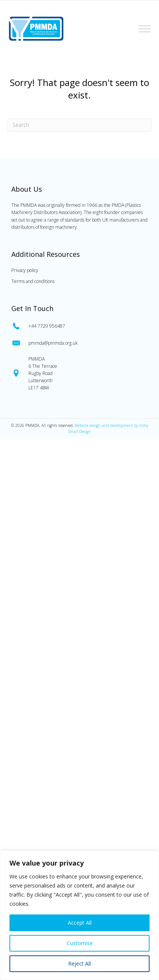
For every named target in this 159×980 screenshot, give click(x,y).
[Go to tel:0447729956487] (79, 326)
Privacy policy (25, 270)
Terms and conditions (33, 281)
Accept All (80, 923)
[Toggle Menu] (145, 29)
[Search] (79, 125)
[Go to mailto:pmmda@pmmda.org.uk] (79, 343)
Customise (80, 943)
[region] (79, 915)
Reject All (79, 964)
